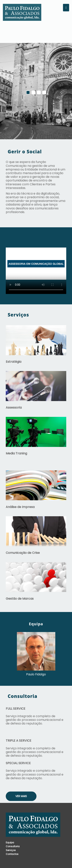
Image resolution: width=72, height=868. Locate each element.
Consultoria (13, 846)
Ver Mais (21, 796)
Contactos (12, 854)
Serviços (11, 850)
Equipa (10, 842)
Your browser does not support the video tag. (36, 264)
